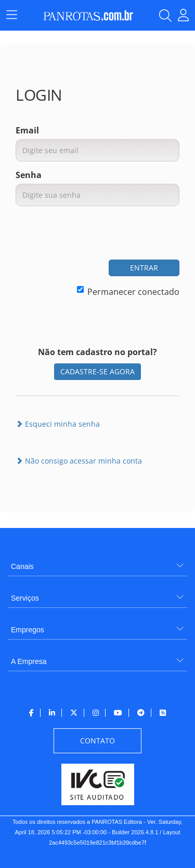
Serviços (25, 598)
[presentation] (100, 234)
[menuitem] (97, 562)
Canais (22, 566)
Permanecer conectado (128, 292)
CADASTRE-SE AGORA (97, 371)
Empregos (28, 630)
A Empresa (29, 661)
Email (27, 130)
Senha (29, 175)
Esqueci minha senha (58, 424)
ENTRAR (144, 268)
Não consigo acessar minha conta (79, 461)
